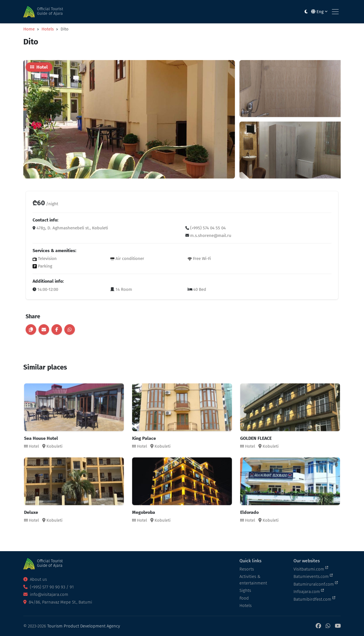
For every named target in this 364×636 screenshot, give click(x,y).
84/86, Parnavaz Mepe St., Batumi (58, 602)
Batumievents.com (313, 576)
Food (244, 598)
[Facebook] (318, 626)
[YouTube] (338, 626)
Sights (245, 590)
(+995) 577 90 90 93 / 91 (48, 587)
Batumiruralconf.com (316, 584)
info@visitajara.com (46, 594)
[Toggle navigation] (335, 12)
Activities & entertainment (253, 580)
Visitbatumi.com (311, 569)
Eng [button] (319, 12)
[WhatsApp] (328, 626)
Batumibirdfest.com (314, 599)
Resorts (247, 569)
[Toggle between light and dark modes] (306, 12)
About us (35, 579)
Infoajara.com (309, 591)
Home (29, 29)
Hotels (48, 29)
